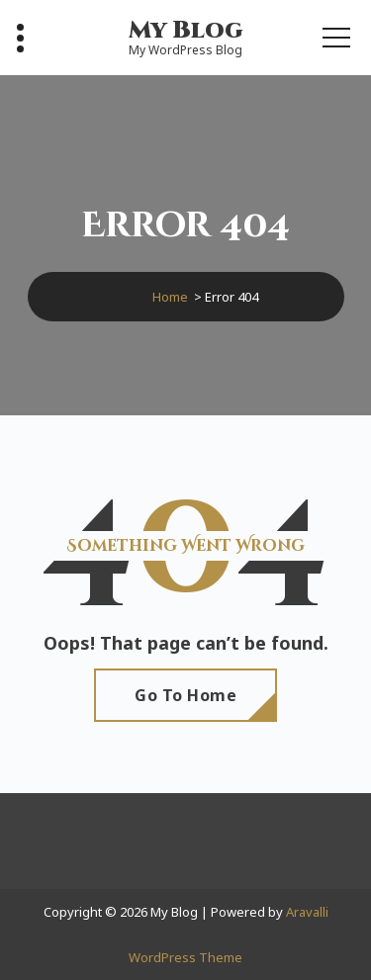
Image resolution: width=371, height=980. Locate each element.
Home (170, 297)
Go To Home (185, 695)
